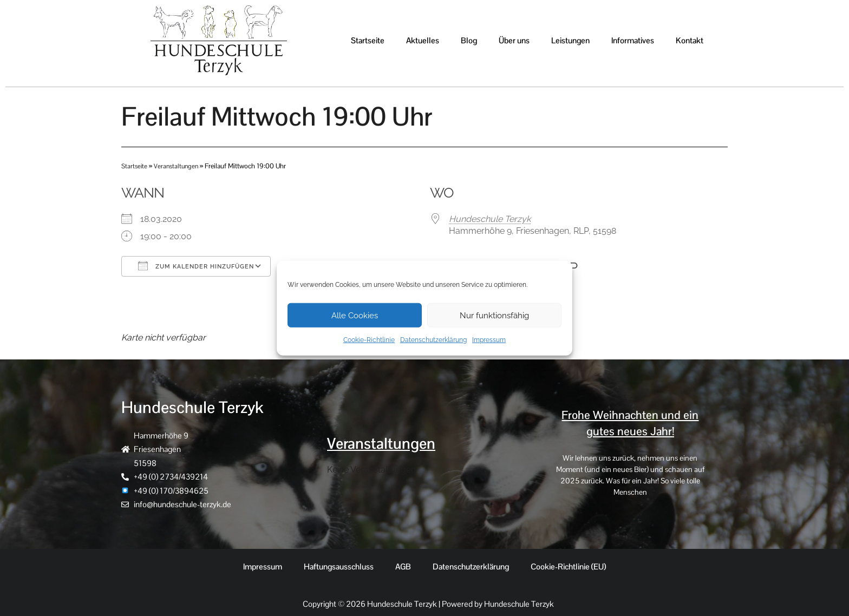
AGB (403, 566)
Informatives (633, 40)
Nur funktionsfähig (494, 315)
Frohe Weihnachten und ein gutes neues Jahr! (630, 423)
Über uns (514, 40)
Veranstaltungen (179, 166)
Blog (469, 40)
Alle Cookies (355, 315)
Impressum (489, 340)
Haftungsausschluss (339, 566)
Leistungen (570, 40)
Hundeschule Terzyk (490, 219)
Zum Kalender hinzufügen (196, 266)
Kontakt (690, 40)
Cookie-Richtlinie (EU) (568, 566)
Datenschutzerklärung (433, 340)
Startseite (368, 40)
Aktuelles (423, 40)
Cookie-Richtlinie (369, 340)
